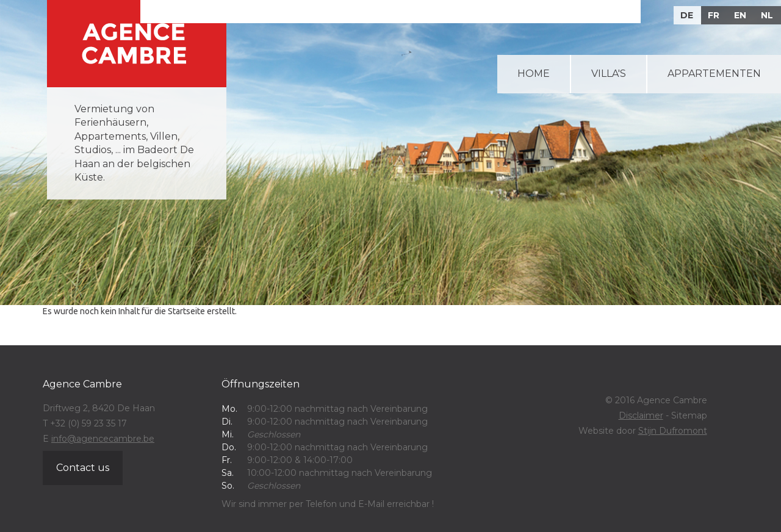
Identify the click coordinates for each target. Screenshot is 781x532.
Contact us (83, 468)
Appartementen (714, 74)
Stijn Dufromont (673, 431)
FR (714, 15)
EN (740, 15)
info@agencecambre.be (103, 439)
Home (534, 74)
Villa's (609, 74)
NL (767, 15)
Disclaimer (641, 415)
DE (687, 15)
